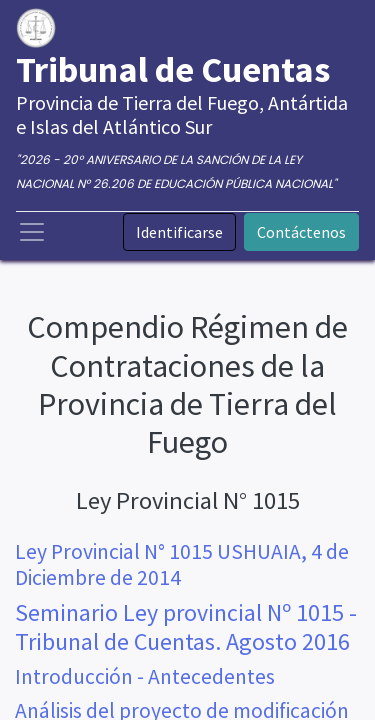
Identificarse (179, 232)
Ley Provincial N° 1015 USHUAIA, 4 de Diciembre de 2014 (182, 564)
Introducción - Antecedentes (145, 676)
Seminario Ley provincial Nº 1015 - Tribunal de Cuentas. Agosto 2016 (186, 627)
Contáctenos (301, 232)
